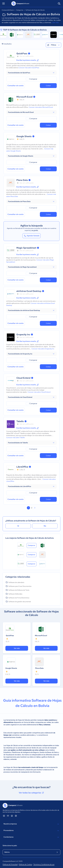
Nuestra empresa (31, 824)
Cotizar (48, 86)
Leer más (55, 22)
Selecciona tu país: (10, 846)
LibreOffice (22, 467)
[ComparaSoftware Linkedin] (4, 816)
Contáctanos (31, 837)
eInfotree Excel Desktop (29, 291)
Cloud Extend (23, 378)
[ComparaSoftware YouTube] (8, 816)
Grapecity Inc (23, 334)
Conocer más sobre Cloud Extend (39, 392)
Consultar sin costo (16, 86)
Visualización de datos (13, 755)
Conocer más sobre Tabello (16, 438)
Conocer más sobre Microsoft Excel (41, 107)
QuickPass (22, 53)
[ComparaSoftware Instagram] (16, 816)
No (45, 526)
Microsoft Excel (24, 97)
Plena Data (22, 180)
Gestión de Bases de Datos (49, 752)
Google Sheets (24, 136)
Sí (18, 526)
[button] (31, 73)
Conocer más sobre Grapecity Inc (43, 349)
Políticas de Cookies (25, 864)
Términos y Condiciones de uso (44, 864)
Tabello (20, 421)
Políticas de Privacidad (10, 864)
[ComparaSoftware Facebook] (12, 816)
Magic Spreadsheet (26, 248)
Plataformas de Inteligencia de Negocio (25, 752)
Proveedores (31, 831)
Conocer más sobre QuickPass (29, 68)
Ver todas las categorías (31, 793)
